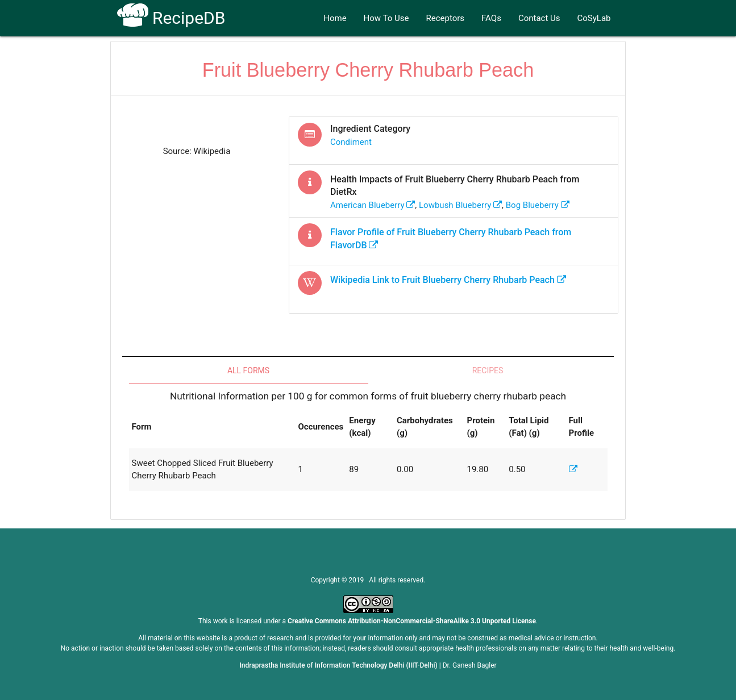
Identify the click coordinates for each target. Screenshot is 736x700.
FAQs (491, 18)
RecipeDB (171, 18)
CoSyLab (594, 18)
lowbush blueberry (460, 205)
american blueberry (373, 205)
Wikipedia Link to (448, 280)
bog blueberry (538, 205)
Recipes (488, 370)
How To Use (386, 18)
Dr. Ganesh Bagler (470, 665)
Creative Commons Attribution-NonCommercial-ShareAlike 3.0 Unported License (412, 621)
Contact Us (539, 18)
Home (335, 18)
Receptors (446, 18)
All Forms (248, 370)
